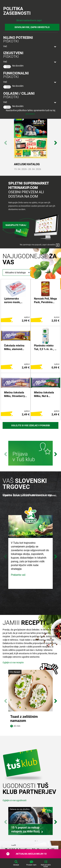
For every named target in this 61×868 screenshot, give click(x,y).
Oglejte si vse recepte (13, 662)
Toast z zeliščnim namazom (24, 719)
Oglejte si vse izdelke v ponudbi (31, 425)
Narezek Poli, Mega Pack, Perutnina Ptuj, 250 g (45, 301)
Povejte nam (31, 865)
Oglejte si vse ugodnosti (14, 808)
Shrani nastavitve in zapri (29, 20)
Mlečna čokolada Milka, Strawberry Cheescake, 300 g (14, 395)
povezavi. (30, 114)
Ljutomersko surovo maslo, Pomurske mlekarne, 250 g (14, 301)
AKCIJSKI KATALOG (27, 164)
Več (5, 46)
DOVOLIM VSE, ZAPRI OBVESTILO (32, 27)
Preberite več (18, 575)
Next (56, 141)
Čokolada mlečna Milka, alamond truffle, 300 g (14, 348)
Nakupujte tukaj (16, 225)
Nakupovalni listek (46, 866)
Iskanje (16, 865)
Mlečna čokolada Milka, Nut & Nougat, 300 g (44, 395)
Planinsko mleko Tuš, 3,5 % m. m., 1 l (45, 348)
